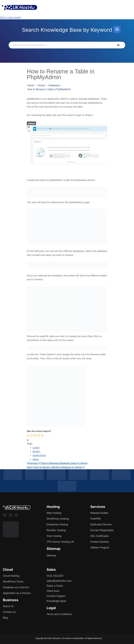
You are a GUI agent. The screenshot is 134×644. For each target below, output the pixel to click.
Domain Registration (102, 530)
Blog (5, 618)
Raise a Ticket (55, 586)
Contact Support (56, 596)
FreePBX (96, 519)
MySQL (36, 452)
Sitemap (51, 555)
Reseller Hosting (56, 530)
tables (36, 459)
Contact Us (9, 612)
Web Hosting (54, 513)
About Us (8, 606)
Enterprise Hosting (57, 524)
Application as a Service (17, 593)
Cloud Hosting (11, 576)
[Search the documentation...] (62, 45)
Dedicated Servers (101, 524)
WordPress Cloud (13, 582)
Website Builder (99, 513)
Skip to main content (10, 18)
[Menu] (117, 29)
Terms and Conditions (59, 614)
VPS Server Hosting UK (60, 542)
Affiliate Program (100, 548)
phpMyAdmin (39, 455)
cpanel (36, 448)
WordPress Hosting (58, 519)
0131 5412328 (55, 576)
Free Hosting (54, 536)
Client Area (53, 591)
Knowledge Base (56, 601)
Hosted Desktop (99, 542)
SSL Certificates (99, 536)
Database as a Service (16, 587)
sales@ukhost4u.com (59, 581)
